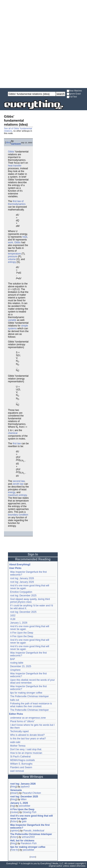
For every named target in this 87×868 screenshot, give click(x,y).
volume (12, 259)
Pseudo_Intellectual (34, 831)
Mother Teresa (18, 746)
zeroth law (18, 484)
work (10, 242)
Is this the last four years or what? (28, 739)
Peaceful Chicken (32, 793)
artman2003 (28, 837)
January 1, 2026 (19, 623)
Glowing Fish (29, 812)
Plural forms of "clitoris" (22, 721)
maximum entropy (17, 495)
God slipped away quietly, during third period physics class (30, 601)
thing (14, 787)
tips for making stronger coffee (26, 693)
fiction (14, 821)
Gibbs (11, 152)
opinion (15, 831)
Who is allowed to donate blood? (27, 735)
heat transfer (15, 166)
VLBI (13, 619)
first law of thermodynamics (17, 203)
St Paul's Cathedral (20, 757)
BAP (13, 659)
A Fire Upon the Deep (22, 633)
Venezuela (16, 790)
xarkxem (16, 144)
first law (17, 444)
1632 (13, 616)
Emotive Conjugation (21, 592)
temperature (14, 254)
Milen (24, 799)
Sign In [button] (33, 554)
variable (12, 320)
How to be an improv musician (26, 753)
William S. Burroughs (21, 764)
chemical (13, 433)
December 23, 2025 (21, 666)
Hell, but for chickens (22, 841)
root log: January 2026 (22, 578)
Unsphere (15, 670)
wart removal (17, 771)
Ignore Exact (74, 94)
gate (24, 821)
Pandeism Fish (29, 843)
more (33, 857)
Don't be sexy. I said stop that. (26, 749)
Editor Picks (16, 714)
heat (25, 237)
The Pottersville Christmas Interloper (29, 696)
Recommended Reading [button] (33, 559)
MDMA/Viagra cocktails (22, 760)
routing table (17, 663)
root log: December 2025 (23, 596)
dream (14, 793)
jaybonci (25, 787)
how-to (15, 850)
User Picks (15, 568)
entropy (12, 262)
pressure (13, 256)
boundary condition (18, 515)
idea (8, 142)
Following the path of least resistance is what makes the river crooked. (31, 705)
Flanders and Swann (21, 767)
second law (19, 481)
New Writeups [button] (33, 777)
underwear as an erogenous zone (28, 718)
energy (12, 492)
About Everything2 (20, 565)
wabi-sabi (15, 742)
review (14, 812)
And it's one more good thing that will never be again (31, 817)
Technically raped (19, 731)
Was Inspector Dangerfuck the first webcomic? (30, 826)
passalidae (24, 806)
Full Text (72, 97)
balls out (15, 700)
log (13, 806)
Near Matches (74, 91)
